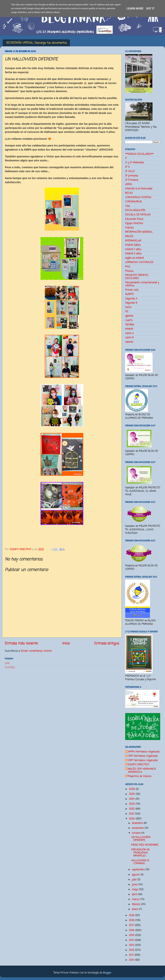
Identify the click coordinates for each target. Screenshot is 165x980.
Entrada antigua (107, 643)
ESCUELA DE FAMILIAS (138, 215)
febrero (136, 904)
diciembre (138, 823)
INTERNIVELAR (133, 241)
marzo (136, 899)
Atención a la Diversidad (139, 189)
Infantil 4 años (133, 249)
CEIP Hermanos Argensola (143, 756)
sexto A (129, 333)
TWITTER (10, 668)
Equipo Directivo (134, 223)
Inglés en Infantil (134, 258)
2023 (132, 804)
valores (129, 342)
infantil (129, 329)
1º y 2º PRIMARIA (135, 163)
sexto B (129, 338)
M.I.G (128, 267)
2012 (132, 950)
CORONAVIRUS (134, 202)
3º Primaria (132, 180)
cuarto (129, 320)
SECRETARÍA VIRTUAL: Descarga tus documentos (37, 43)
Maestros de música (140, 776)
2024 (132, 799)
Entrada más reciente (21, 643)
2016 (132, 930)
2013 (132, 945)
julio (135, 880)
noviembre (138, 828)
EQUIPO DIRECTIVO (139, 765)
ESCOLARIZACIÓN (135, 210)
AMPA (129, 184)
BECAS (129, 193)
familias (130, 325)
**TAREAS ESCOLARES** (139, 154)
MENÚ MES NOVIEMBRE (145, 845)
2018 (132, 920)
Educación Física (134, 219)
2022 (132, 809)
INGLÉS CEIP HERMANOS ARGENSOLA (142, 771)
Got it (150, 9)
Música (129, 271)
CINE (7, 663)
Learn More (135, 9)
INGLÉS (129, 236)
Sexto (128, 307)
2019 (132, 915)
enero (135, 909)
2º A (127, 167)
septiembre (139, 870)
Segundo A (131, 299)
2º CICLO (130, 171)
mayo (135, 890)
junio (135, 885)
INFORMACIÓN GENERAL (139, 232)
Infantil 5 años (133, 254)
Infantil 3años (133, 245)
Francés (129, 228)
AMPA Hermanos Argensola (144, 752)
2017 (132, 925)
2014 (132, 940)
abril (135, 894)
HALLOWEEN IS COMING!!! (140, 862)
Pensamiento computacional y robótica (142, 284)
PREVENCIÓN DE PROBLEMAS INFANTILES (140, 853)
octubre (137, 833)
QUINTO (129, 294)
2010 (132, 960)
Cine (127, 206)
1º (126, 158)
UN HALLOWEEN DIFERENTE (141, 839)
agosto (136, 875)
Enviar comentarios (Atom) (36, 651)
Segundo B (131, 303)
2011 (132, 955)
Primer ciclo (132, 290)
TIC (127, 312)
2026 (132, 789)
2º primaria (132, 176)
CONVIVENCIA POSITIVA (138, 197)
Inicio (66, 643)
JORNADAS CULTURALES (139, 262)
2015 (132, 935)
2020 (132, 819)
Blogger (107, 973)
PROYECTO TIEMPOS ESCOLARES (137, 277)
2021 (132, 814)
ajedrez (129, 316)
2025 (132, 794)
